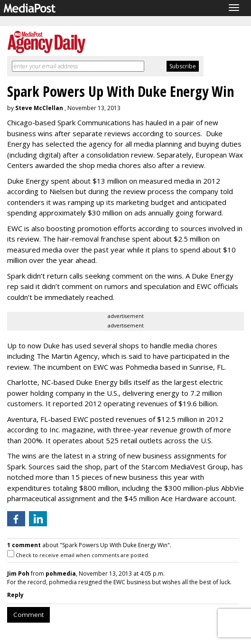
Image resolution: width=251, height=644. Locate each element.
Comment (28, 615)
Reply (15, 595)
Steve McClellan (39, 108)
